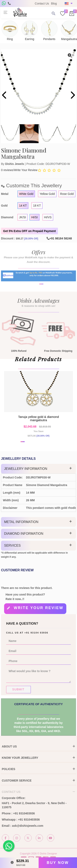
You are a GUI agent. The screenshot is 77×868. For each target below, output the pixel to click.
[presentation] (5, 96)
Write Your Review (26, 170)
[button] (36, 296)
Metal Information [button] (21, 522)
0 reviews (7, 170)
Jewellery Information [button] (26, 469)
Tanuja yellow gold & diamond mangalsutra (38, 418)
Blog (54, 3)
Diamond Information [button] (24, 534)
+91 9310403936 (24, 813)
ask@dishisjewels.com (28, 826)
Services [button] (12, 546)
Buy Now (58, 863)
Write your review (39, 608)
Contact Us (42, 3)
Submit (18, 689)
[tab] (38, 469)
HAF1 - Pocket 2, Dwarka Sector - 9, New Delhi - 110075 (34, 805)
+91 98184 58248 (61, 238)
